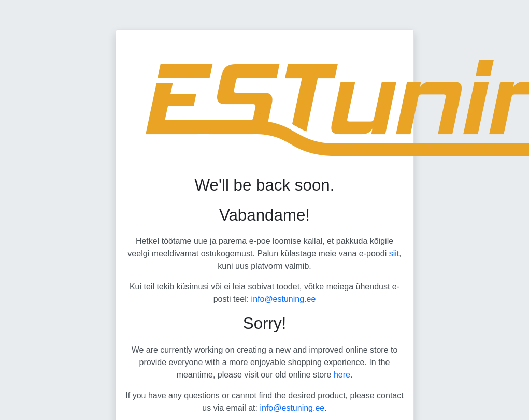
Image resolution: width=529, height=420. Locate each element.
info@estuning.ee (284, 299)
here (342, 375)
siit (394, 254)
